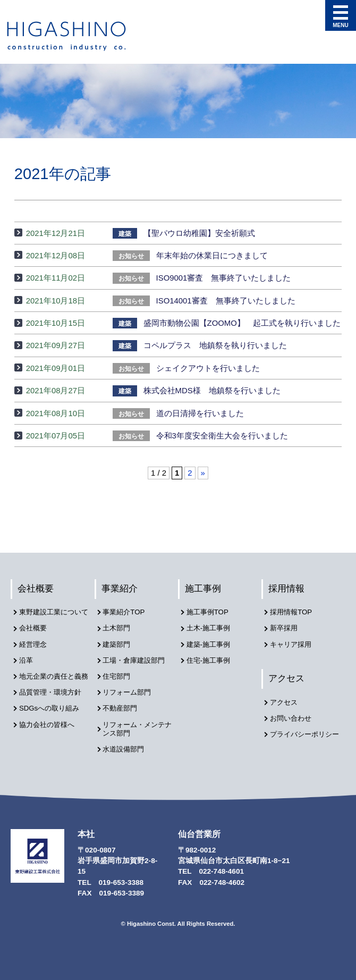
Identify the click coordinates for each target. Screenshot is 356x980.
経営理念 (35, 652)
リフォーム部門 (130, 689)
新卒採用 (286, 628)
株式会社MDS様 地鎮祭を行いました (196, 391)
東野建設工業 (76, 36)
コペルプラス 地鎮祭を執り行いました (200, 345)
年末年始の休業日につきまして (190, 256)
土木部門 (119, 628)
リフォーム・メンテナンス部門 (138, 724)
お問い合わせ (293, 717)
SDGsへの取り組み (52, 721)
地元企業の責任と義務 (54, 687)
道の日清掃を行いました (178, 413)
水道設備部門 (126, 743)
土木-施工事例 (211, 628)
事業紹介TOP (126, 613)
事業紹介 (120, 589)
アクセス (287, 677)
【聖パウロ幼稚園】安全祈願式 (184, 233)
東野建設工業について (54, 618)
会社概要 (36, 589)
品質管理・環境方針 (54, 707)
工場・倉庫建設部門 (138, 658)
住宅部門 (119, 674)
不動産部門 (123, 704)
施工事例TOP (210, 613)
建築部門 (119, 643)
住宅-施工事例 (211, 658)
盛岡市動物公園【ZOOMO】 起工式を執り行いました (226, 323)
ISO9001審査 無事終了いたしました (202, 278)
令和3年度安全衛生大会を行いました (200, 436)
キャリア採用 (293, 643)
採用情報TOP (293, 613)
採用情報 (287, 589)
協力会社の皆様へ (50, 737)
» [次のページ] (203, 473)
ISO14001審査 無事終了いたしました (204, 301)
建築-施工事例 (211, 643)
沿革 (28, 667)
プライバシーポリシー (304, 737)
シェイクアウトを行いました (186, 368)
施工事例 (204, 589)
